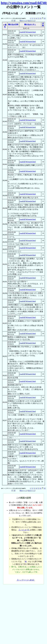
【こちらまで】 (24, 530)
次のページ (31, 21)
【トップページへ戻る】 (26, 580)
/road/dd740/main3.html (28, 290)
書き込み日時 (13, 24)
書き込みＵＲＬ (30, 24)
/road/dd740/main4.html (28, 32)
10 (15, 21)
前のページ (23, 21)
